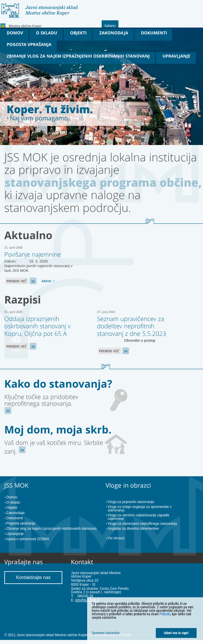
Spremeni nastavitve (106, 633)
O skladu (13, 502)
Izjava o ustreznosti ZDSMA (28, 539)
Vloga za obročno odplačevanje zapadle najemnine (139, 517)
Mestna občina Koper (25, 26)
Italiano (110, 26)
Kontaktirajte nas (33, 577)
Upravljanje (15, 534)
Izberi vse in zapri (176, 633)
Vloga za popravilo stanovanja (131, 502)
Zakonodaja (15, 513)
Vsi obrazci (116, 538)
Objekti (12, 508)
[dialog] (145, 621)
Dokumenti (15, 518)
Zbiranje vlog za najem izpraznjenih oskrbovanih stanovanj (51, 529)
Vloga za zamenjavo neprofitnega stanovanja (142, 524)
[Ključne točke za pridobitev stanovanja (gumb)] (42, 400)
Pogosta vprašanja (21, 523)
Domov (12, 497)
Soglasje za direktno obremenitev (133, 529)
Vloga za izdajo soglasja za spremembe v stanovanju (140, 509)
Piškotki (165, 614)
